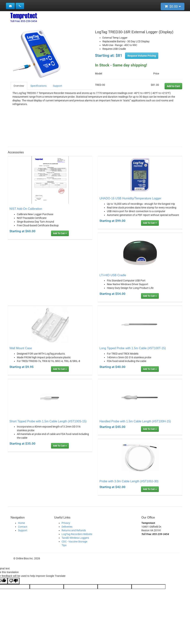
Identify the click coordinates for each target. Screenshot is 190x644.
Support (58, 86)
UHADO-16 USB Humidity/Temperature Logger (130, 198)
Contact (23, 527)
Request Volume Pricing (142, 56)
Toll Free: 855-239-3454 (24, 21)
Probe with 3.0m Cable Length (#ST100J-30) (129, 481)
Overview (19, 86)
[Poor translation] (14, 581)
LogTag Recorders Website (77, 534)
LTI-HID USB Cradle (113, 275)
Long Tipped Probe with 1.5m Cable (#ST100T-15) (133, 348)
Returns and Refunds (74, 530)
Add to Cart (173, 86)
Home (21, 523)
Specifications (39, 86)
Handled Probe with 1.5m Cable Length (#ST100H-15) (135, 421)
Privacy (66, 523)
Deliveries (67, 527)
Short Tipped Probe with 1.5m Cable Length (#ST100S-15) (48, 421)
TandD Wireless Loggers (75, 538)
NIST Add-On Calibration (26, 209)
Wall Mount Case (21, 348)
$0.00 (173, 6)
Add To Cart (60, 233)
